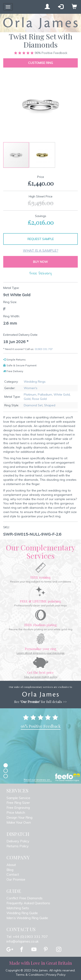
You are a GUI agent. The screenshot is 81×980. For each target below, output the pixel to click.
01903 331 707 (44, 349)
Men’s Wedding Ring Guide (27, 918)
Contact (13, 874)
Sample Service (18, 798)
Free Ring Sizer (18, 803)
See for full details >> (40, 702)
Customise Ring (40, 63)
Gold (27, 399)
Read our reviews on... (38, 780)
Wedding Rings (35, 382)
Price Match (16, 812)
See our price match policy (41, 677)
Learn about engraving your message (41, 653)
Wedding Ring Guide (22, 913)
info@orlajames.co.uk (23, 941)
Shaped (50, 405)
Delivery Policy (18, 841)
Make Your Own (19, 822)
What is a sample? (41, 250)
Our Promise (16, 879)
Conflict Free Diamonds (25, 898)
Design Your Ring (19, 817)
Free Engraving (18, 807)
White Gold (62, 394)
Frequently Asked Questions (28, 903)
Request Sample (41, 239)
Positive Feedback (41, 53)
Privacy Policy (56, 975)
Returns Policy (18, 846)
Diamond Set (33, 405)
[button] (42, 155)
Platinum (30, 394)
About (11, 865)
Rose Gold (39, 399)
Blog (10, 870)
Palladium (45, 394)
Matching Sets (18, 908)
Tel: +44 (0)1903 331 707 (27, 937)
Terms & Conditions (30, 975)
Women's (31, 388)
